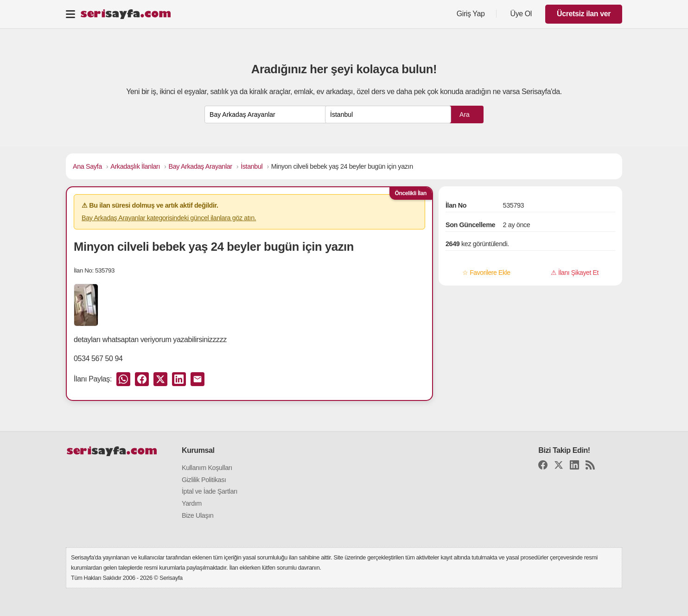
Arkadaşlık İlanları (135, 166)
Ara (465, 114)
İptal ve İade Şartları (210, 491)
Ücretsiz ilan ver (584, 14)
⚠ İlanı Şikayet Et (575, 273)
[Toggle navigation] (70, 14)
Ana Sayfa (87, 166)
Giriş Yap (471, 14)
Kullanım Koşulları (207, 468)
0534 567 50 (93, 359)
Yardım (192, 503)
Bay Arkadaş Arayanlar (201, 166)
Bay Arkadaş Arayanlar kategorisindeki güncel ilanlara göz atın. (169, 218)
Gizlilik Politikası (204, 480)
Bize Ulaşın (197, 515)
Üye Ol (521, 14)
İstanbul (252, 166)
